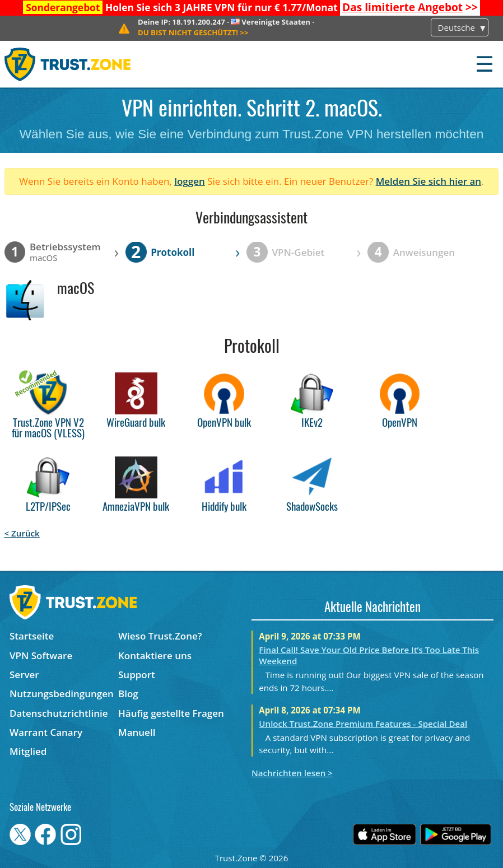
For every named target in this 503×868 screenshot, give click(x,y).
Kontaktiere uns (155, 655)
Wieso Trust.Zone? (160, 636)
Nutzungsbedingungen (62, 694)
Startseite (32, 636)
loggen (190, 181)
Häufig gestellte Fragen (171, 713)
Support (137, 675)
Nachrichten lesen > (292, 773)
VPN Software (41, 655)
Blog (128, 694)
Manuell (137, 732)
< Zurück (22, 533)
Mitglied (28, 751)
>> (410, 7)
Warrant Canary (46, 732)
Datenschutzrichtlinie (59, 713)
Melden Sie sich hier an (429, 181)
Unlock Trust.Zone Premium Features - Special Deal (363, 724)
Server (24, 675)
